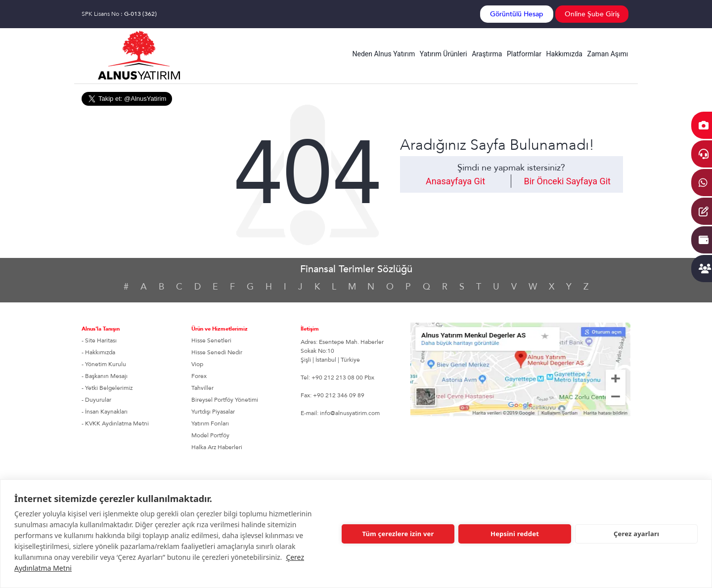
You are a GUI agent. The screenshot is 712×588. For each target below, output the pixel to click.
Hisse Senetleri (211, 340)
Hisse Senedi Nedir (217, 352)
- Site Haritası (99, 340)
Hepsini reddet (515, 534)
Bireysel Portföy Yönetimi (225, 400)
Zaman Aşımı (608, 54)
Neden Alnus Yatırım (384, 54)
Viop (197, 364)
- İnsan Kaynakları (105, 412)
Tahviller (202, 388)
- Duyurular (96, 400)
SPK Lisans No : (119, 14)
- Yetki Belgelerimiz (107, 388)
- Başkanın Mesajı (105, 376)
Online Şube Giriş (592, 14)
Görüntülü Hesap (517, 14)
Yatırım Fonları (210, 423)
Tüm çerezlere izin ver (398, 534)
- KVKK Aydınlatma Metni (115, 423)
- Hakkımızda (98, 352)
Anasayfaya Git (455, 181)
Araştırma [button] (487, 54)
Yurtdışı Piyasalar (213, 412)
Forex (199, 376)
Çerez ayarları (636, 534)
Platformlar (524, 54)
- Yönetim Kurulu (104, 364)
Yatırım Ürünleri (444, 54)
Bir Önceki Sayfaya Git (567, 181)
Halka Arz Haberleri (217, 447)
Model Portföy (210, 435)
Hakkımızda (564, 54)
